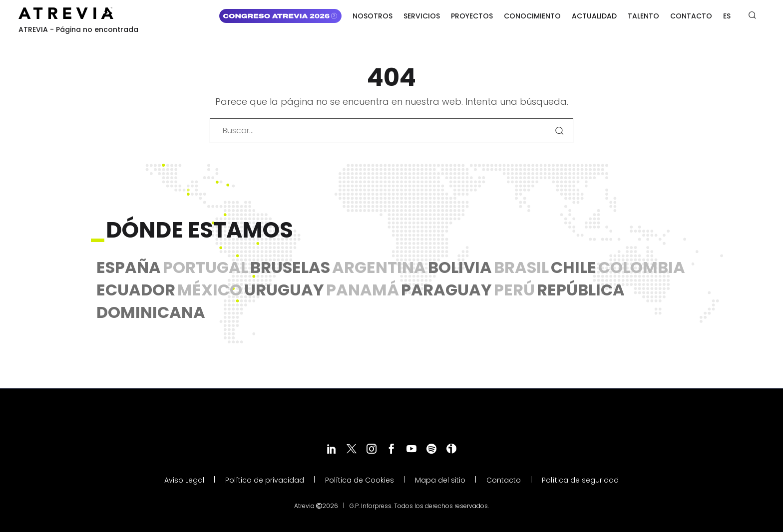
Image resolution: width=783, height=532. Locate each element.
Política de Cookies (360, 480)
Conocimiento (532, 16)
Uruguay (284, 290)
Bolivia (460, 267)
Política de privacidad (265, 480)
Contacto (691, 16)
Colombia (642, 267)
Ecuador (136, 290)
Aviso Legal (184, 480)
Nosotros (373, 16)
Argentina (379, 267)
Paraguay (446, 290)
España (129, 267)
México (210, 290)
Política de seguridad (580, 480)
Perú (514, 290)
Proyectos (472, 16)
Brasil (521, 267)
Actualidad (594, 16)
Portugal (205, 267)
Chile (574, 267)
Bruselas (290, 267)
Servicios (422, 16)
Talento (643, 16)
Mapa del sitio (440, 480)
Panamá (363, 290)
